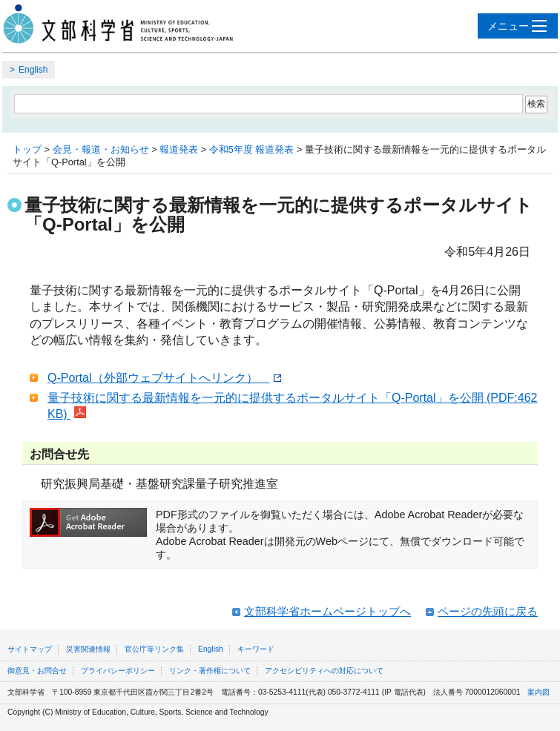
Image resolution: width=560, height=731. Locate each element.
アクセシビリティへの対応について (324, 671)
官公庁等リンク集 (154, 649)
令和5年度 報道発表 (252, 149)
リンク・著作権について (210, 671)
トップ (27, 149)
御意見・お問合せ (37, 671)
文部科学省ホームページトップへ (327, 611)
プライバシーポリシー (118, 671)
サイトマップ (30, 649)
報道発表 (179, 149)
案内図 (538, 692)
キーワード (256, 649)
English (33, 70)
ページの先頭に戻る (488, 611)
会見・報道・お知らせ (101, 149)
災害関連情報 (88, 649)
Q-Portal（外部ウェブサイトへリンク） (164, 378)
